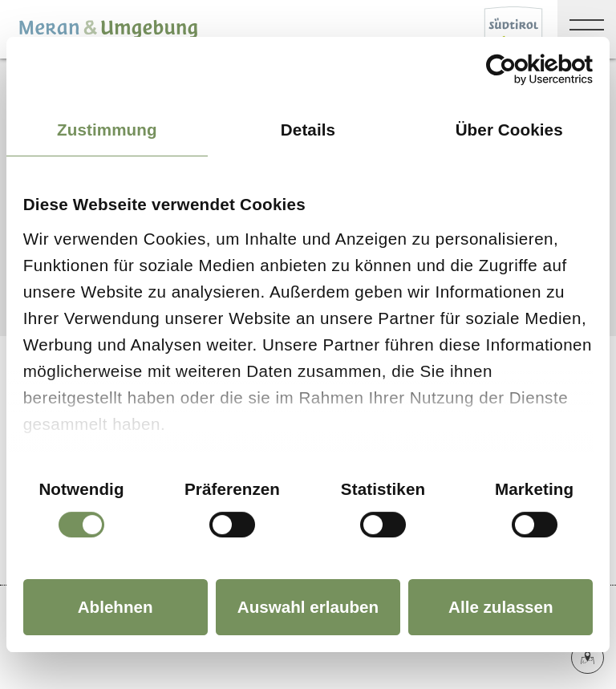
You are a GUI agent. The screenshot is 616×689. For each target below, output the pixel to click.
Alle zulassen (501, 607)
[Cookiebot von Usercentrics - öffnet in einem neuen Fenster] (523, 69)
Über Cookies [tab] (509, 130)
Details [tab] (308, 130)
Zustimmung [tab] (107, 130)
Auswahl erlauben (308, 607)
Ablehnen (115, 607)
